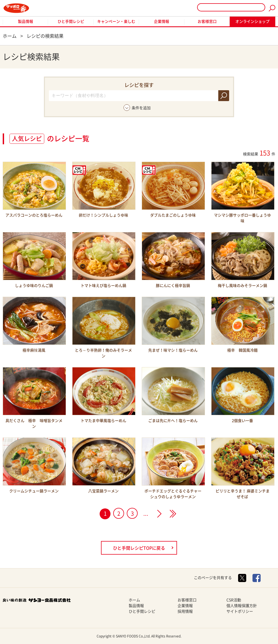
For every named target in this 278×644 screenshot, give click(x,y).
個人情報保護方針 (242, 606)
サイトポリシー (240, 611)
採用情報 (185, 611)
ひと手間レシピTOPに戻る (139, 548)
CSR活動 (234, 600)
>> (173, 514)
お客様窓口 (207, 21)
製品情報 (26, 21)
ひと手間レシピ (71, 21)
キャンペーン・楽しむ (116, 21)
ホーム (134, 600)
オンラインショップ (252, 21)
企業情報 (162, 21)
